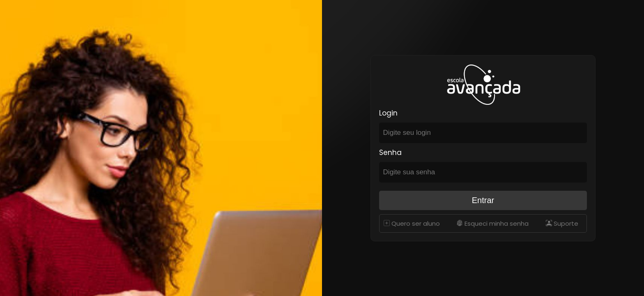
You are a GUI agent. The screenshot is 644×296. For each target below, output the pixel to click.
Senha (390, 153)
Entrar (483, 200)
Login (388, 113)
